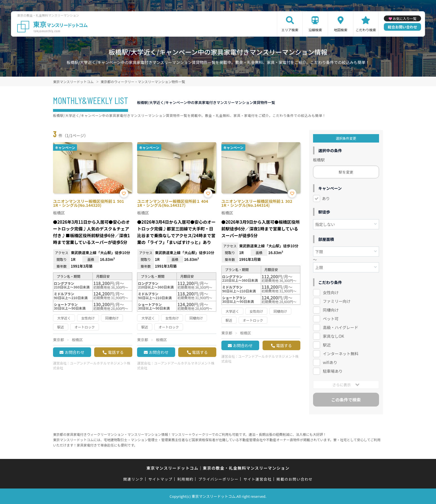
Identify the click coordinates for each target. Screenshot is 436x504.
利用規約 (185, 479)
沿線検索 (315, 30)
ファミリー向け (337, 301)
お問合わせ (74, 352)
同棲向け (331, 310)
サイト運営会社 (257, 479)
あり (326, 198)
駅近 (327, 345)
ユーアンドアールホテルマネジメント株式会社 (92, 365)
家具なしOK (333, 336)
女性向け (331, 292)
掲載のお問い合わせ (295, 479)
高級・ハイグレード (341, 327)
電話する (116, 352)
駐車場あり (333, 371)
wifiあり (330, 362)
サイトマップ (160, 479)
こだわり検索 (366, 30)
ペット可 (331, 319)
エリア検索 (290, 30)
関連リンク (133, 479)
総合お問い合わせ (402, 27)
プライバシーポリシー (218, 479)
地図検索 (341, 30)
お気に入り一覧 (405, 18)
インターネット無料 (341, 354)
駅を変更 (346, 172)
